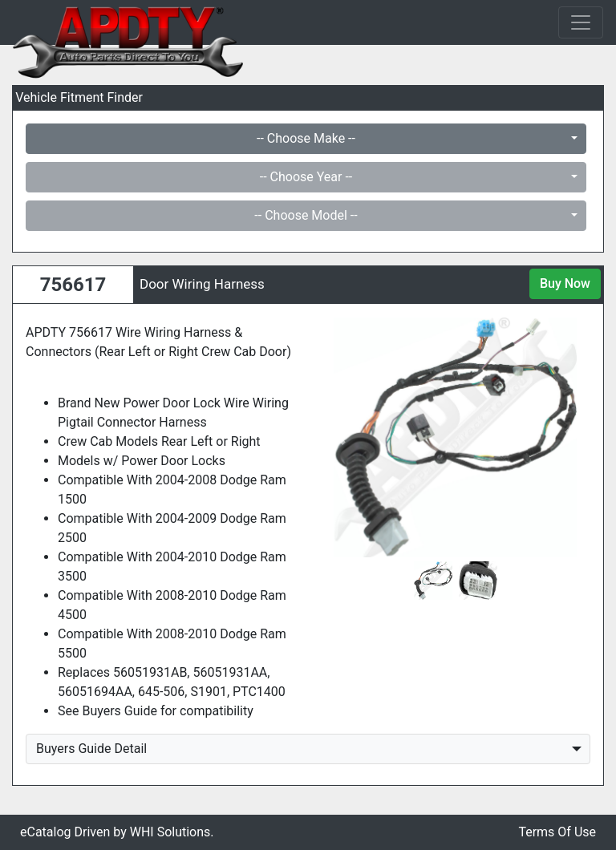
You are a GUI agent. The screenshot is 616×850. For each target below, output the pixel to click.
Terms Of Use (557, 832)
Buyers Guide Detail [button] (91, 749)
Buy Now (565, 283)
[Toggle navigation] (581, 22)
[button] (340, 437)
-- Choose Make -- (306, 138)
